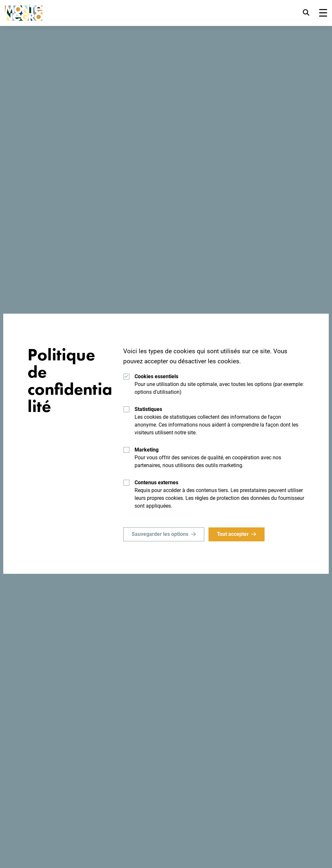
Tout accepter (233, 534)
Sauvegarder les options (160, 534)
